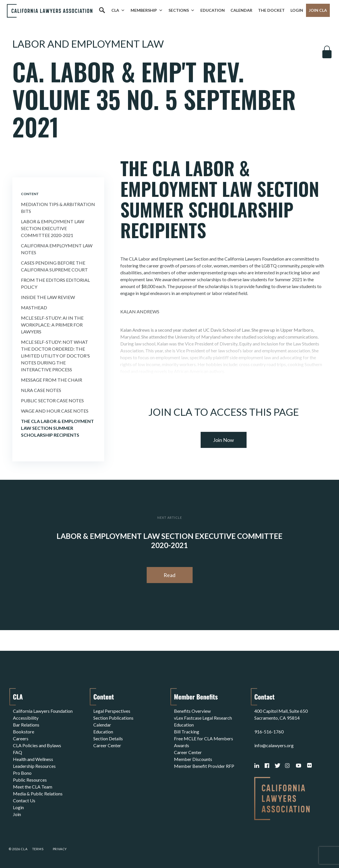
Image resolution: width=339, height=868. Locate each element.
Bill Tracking (187, 732)
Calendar (241, 10)
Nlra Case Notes (41, 390)
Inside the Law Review (48, 297)
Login (297, 10)
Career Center (107, 745)
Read (169, 575)
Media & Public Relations (38, 794)
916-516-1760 (269, 732)
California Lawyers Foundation (43, 711)
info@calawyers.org (274, 745)
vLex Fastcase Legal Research (203, 718)
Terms (38, 849)
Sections (182, 10)
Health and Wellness (33, 759)
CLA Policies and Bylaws (37, 745)
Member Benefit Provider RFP (204, 766)
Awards (182, 745)
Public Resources (30, 780)
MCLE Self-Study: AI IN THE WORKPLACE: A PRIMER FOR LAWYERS (52, 325)
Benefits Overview (192, 711)
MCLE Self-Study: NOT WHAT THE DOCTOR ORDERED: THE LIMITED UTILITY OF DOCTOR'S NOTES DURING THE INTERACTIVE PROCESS (55, 356)
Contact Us (24, 800)
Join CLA (318, 10)
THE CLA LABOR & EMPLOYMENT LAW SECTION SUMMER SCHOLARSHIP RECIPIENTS (57, 428)
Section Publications (113, 718)
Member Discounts (193, 759)
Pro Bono (22, 773)
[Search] (102, 10)
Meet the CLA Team (33, 787)
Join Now (223, 440)
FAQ (18, 752)
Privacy (60, 849)
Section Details (108, 738)
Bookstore (24, 732)
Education (213, 10)
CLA (118, 10)
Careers (21, 738)
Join (17, 814)
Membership (147, 10)
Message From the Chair (52, 380)
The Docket (271, 10)
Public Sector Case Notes (52, 400)
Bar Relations (26, 725)
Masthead (34, 307)
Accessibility (26, 718)
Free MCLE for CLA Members (204, 738)
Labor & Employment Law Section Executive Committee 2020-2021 (53, 228)
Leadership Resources (34, 766)
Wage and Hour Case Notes (55, 411)
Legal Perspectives (112, 711)
